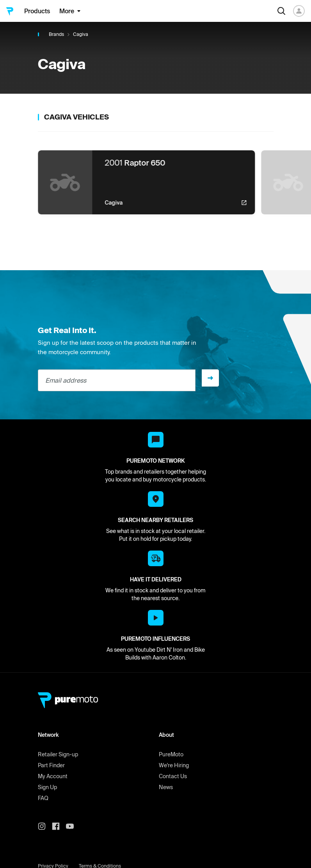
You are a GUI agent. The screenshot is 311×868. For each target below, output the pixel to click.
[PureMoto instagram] (45, 826)
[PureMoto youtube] (73, 826)
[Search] (281, 11)
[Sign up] (210, 378)
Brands (56, 34)
